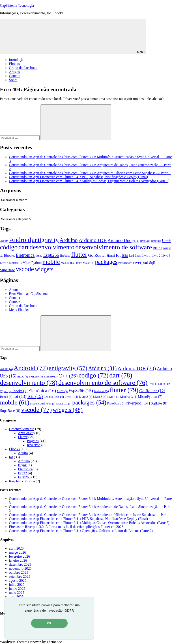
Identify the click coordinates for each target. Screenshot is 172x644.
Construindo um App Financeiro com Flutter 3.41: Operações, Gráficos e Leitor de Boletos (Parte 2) (81, 531)
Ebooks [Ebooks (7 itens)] (10, 255)
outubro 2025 (19, 572)
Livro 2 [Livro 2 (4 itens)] (156, 256)
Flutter (23, 437)
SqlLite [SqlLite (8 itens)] (155, 263)
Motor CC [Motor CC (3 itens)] (88, 263)
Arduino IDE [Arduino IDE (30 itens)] (93, 240)
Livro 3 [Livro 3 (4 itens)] (166, 256)
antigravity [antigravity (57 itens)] (45, 240)
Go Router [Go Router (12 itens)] (97, 255)
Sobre (13, 80)
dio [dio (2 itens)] (2, 256)
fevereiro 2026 (19, 556)
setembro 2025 (20, 576)
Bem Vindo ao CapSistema (28, 294)
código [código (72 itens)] (9, 247)
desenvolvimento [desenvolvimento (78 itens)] (52, 247)
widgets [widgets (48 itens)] (44, 269)
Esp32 (22, 473)
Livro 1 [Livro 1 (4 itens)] (146, 256)
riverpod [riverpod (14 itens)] (141, 262)
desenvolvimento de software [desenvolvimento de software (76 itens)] (114, 247)
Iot (11, 457)
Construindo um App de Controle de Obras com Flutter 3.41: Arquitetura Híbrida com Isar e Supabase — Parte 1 (90, 173)
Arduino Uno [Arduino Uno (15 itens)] (119, 240)
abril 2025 (16, 597)
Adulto (23, 453)
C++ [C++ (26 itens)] (167, 240)
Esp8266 (24, 477)
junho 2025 (17, 589)
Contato (15, 76)
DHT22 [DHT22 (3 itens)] (167, 248)
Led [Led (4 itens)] (132, 256)
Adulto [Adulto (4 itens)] (4, 241)
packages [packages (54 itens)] (106, 262)
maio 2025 (17, 593)
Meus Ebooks (19, 310)
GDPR (69, 611)
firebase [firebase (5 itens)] (65, 256)
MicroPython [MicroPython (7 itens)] (32, 263)
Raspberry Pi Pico (22, 481)
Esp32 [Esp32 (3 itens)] (39, 256)
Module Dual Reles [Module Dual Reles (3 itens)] (71, 263)
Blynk (22, 465)
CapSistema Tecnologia (17, 5)
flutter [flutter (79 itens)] (79, 254)
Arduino (24, 461)
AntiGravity (27, 433)
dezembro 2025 (20, 564)
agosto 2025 (18, 580)
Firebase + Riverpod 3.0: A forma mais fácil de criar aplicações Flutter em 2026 (66, 527)
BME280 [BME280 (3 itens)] (145, 241)
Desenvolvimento (22, 429)
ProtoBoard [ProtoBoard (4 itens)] (125, 263)
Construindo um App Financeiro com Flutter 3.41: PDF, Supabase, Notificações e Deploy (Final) (78, 177)
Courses (15, 302)
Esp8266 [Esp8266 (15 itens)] (51, 255)
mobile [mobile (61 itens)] (51, 262)
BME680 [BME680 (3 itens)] (156, 241)
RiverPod (34, 445)
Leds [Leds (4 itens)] (138, 256)
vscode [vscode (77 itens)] (25, 269)
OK (49, 623)
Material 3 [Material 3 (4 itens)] (15, 263)
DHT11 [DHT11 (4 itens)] (157, 248)
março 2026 (17, 552)
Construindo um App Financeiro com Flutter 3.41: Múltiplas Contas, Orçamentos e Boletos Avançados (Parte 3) (89, 181)
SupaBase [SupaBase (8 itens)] (7, 270)
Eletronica (25, 469)
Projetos (33, 441)
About (13, 290)
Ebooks (14, 64)
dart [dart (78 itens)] (24, 247)
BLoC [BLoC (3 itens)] (136, 241)
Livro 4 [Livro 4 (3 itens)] (4, 263)
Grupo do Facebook (23, 68)
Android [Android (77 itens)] (20, 240)
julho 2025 (17, 585)
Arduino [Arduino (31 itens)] (69, 240)
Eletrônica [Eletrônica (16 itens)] (25, 255)
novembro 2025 (20, 568)
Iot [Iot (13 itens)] (118, 255)
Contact (15, 298)
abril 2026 (16, 548)
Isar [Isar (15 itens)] (125, 255)
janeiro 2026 (18, 560)
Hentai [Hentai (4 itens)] (111, 256)
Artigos (14, 72)
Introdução (17, 60)
